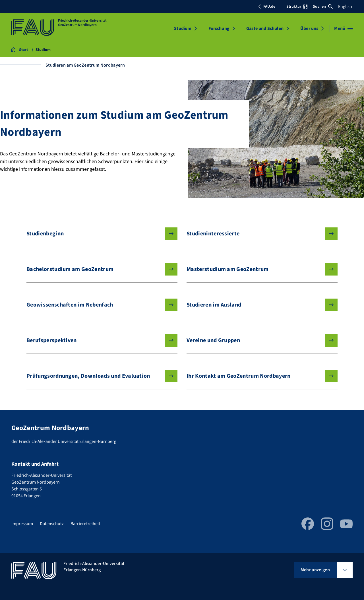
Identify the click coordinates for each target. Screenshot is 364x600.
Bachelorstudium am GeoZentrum (97, 269)
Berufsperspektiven (97, 340)
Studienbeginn (97, 234)
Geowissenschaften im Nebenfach (97, 305)
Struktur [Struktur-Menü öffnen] (297, 7)
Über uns (309, 28)
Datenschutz (52, 524)
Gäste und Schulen (265, 28)
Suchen (323, 7)
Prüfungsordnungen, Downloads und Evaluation (97, 376)
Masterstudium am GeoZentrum (258, 269)
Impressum (22, 524)
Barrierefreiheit (85, 524)
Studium (183, 28)
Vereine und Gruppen (258, 340)
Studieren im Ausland (258, 305)
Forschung (219, 28)
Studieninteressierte (258, 234)
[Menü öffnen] (343, 28)
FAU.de (267, 7)
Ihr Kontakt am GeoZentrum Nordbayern (258, 376)
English (345, 7)
